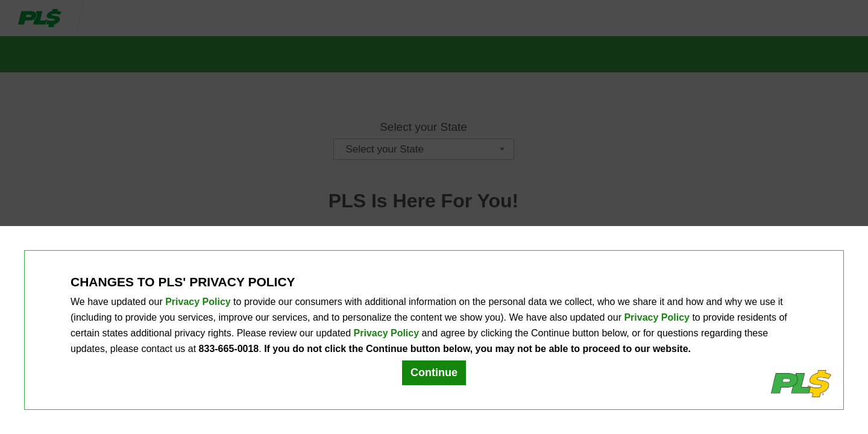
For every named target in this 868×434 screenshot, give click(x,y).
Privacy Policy (198, 302)
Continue (434, 373)
